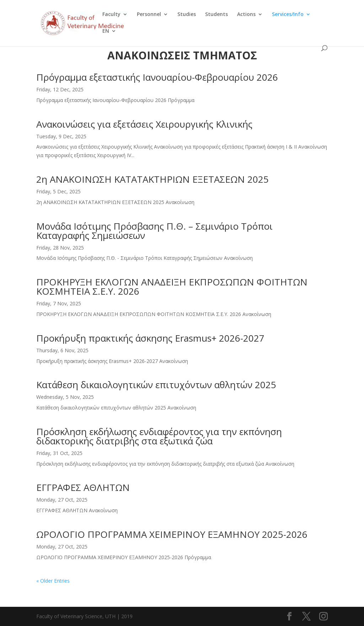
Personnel (149, 15)
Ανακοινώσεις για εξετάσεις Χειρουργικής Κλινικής (144, 124)
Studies (187, 15)
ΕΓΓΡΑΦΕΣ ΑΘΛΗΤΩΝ (83, 487)
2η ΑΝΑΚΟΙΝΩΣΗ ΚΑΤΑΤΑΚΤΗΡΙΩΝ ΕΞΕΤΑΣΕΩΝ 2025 (152, 179)
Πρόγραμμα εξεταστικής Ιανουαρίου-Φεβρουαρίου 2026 (157, 77)
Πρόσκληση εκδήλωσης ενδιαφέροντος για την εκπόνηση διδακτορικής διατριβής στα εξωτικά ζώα (159, 436)
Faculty (111, 15)
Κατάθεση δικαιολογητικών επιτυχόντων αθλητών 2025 (156, 385)
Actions (246, 15)
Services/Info (288, 15)
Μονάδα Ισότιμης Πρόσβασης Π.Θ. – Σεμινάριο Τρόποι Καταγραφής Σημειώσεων (154, 231)
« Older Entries (53, 581)
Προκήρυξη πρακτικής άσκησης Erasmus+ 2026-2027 (150, 338)
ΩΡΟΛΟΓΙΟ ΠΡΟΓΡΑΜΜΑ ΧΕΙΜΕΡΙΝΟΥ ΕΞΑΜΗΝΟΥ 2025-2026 (172, 534)
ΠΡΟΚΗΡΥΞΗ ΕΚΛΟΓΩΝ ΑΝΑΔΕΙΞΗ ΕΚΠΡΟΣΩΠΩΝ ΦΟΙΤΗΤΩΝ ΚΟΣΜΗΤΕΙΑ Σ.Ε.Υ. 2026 (172, 287)
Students (216, 15)
